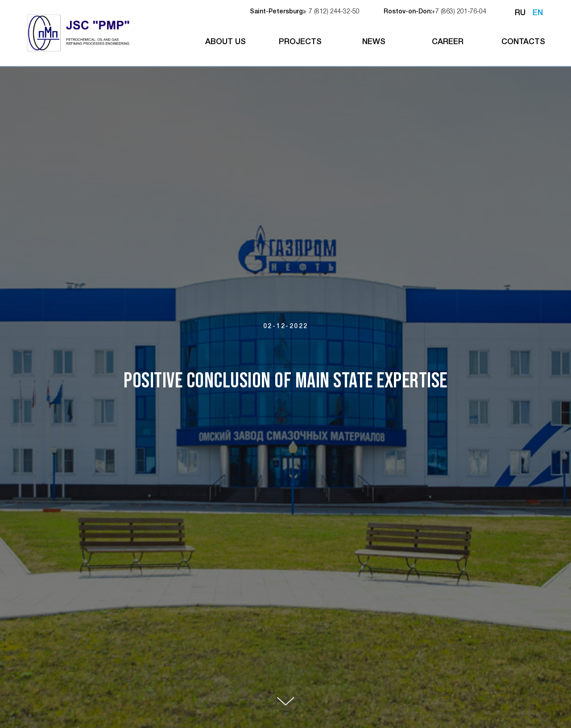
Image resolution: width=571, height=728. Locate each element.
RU (520, 13)
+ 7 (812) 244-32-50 (331, 12)
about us (226, 42)
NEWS (374, 42)
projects (300, 42)
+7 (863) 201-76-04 (459, 12)
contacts (523, 42)
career (448, 42)
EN (538, 13)
